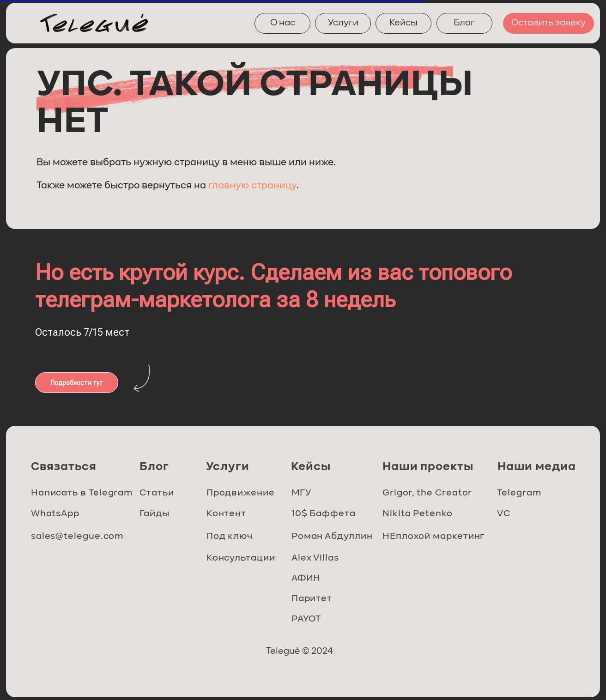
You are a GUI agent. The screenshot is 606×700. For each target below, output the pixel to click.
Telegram (519, 493)
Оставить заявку (548, 23)
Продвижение (241, 493)
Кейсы (403, 23)
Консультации (241, 558)
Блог (464, 23)
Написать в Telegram (82, 493)
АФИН (307, 579)
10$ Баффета (324, 514)
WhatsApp (56, 514)
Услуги (343, 23)
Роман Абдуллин (333, 537)
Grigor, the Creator (428, 493)
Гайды (155, 514)
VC (504, 514)
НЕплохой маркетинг (434, 537)
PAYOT (308, 619)
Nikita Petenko (418, 514)
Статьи (157, 493)
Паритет (313, 599)
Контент (227, 514)
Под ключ (230, 537)
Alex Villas (316, 558)
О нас (283, 23)
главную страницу (252, 186)
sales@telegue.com (77, 537)
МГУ (303, 493)
